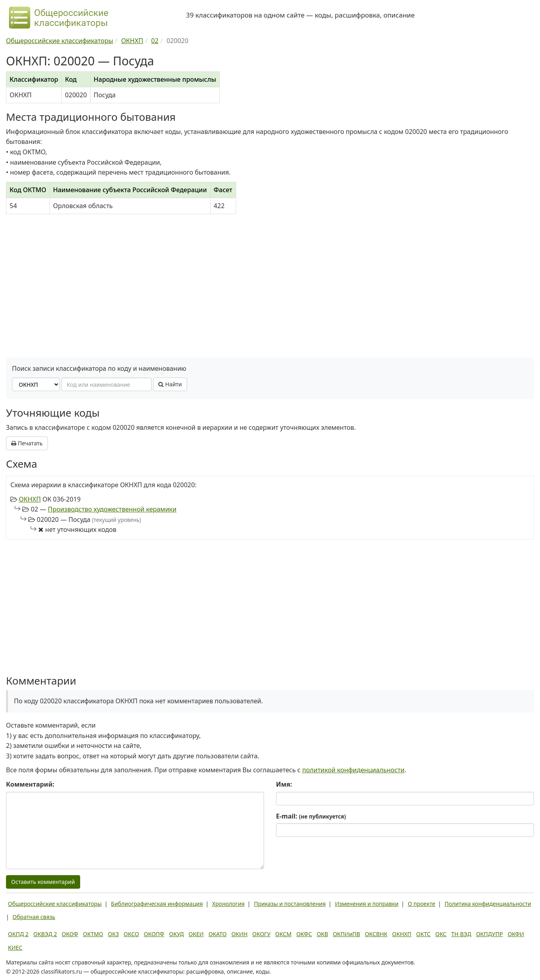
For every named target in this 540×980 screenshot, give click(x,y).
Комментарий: (30, 784)
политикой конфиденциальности (354, 770)
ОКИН (239, 934)
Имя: (284, 784)
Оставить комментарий (43, 882)
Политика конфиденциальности (488, 904)
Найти (170, 384)
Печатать (27, 443)
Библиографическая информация (157, 904)
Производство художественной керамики (112, 509)
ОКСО (131, 934)
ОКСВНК (376, 934)
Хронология (228, 904)
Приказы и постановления (290, 904)
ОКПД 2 (18, 934)
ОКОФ (70, 934)
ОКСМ (283, 934)
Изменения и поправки (367, 904)
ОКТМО (93, 934)
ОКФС (304, 934)
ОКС (441, 934)
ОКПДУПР (490, 934)
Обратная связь (34, 917)
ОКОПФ (154, 934)
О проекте (421, 904)
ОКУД (176, 934)
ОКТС (424, 934)
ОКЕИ (196, 934)
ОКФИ (516, 934)
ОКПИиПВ (347, 934)
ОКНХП (30, 499)
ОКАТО (218, 934)
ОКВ (322, 934)
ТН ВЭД (461, 934)
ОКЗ (113, 934)
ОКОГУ (262, 934)
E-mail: (311, 816)
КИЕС (15, 948)
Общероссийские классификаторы (55, 904)
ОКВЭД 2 (45, 934)
